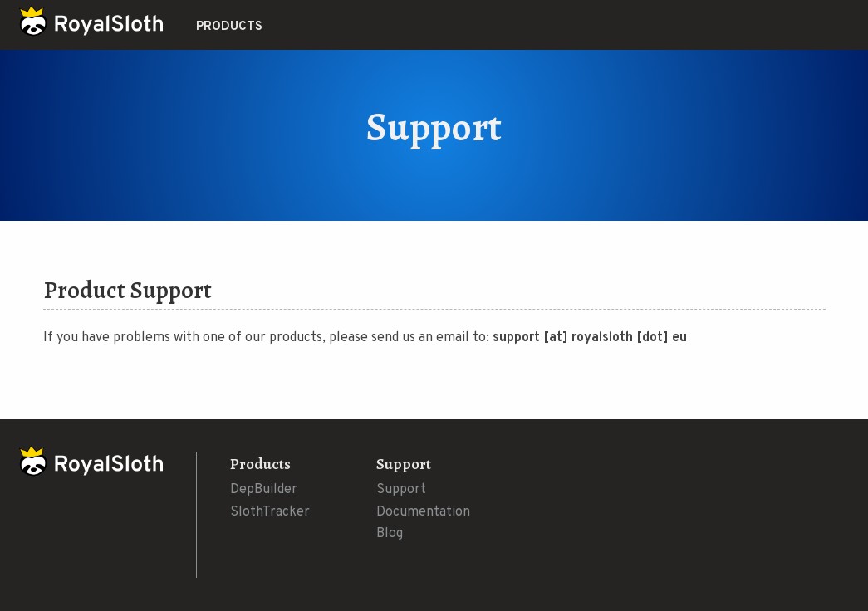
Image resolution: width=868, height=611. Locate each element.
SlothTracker (270, 512)
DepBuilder (264, 490)
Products (229, 27)
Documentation (423, 512)
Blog (390, 534)
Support (401, 490)
